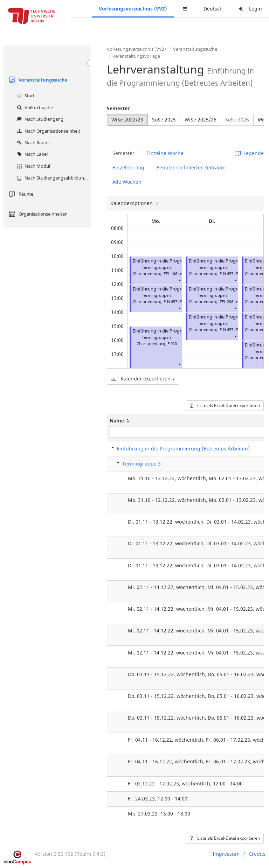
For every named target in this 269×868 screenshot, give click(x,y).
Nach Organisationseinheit (48, 131)
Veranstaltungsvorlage (136, 56)
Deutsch (213, 9)
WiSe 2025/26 (201, 120)
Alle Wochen (127, 182)
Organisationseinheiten (37, 214)
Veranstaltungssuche (37, 80)
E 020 (172, 344)
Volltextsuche (34, 107)
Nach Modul (33, 166)
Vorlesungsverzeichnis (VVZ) (133, 9)
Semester (118, 108)
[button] (179, 280)
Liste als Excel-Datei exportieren (225, 405)
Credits (257, 854)
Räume (20, 194)
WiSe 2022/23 (127, 120)
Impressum (226, 854)
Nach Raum (32, 142)
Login (249, 9)
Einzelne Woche (165, 153)
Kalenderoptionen (132, 203)
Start (25, 96)
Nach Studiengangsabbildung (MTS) (53, 178)
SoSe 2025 (164, 120)
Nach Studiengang (39, 119)
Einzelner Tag (128, 167)
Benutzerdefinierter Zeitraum (191, 167)
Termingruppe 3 (142, 464)
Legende (249, 153)
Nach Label (31, 154)
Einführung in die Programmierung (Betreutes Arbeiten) (183, 449)
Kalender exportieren (143, 379)
